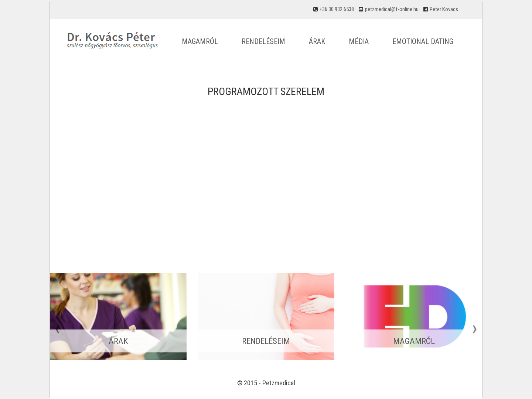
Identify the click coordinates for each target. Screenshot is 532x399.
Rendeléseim (263, 41)
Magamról (200, 41)
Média (359, 41)
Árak (317, 41)
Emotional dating (423, 41)
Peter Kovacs (444, 9)
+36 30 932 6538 (337, 9)
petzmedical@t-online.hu (392, 9)
